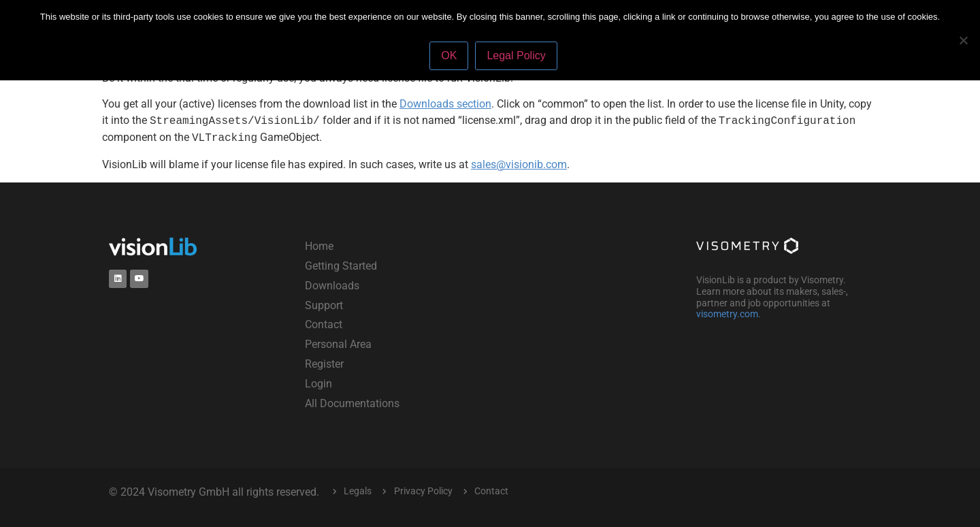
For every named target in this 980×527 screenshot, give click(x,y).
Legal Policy (516, 55)
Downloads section (445, 104)
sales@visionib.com (519, 164)
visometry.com (727, 314)
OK (449, 55)
